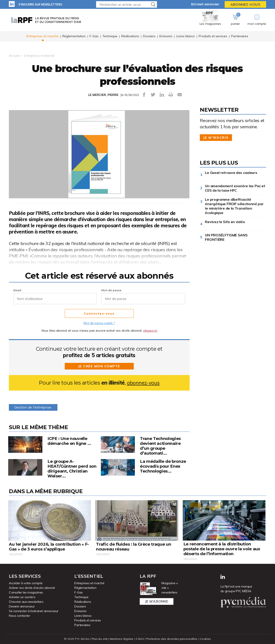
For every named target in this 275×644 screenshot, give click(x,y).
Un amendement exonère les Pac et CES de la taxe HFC (235, 188)
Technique (110, 36)
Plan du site (98, 639)
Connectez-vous (99, 314)
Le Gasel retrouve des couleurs (231, 173)
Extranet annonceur (205, 4)
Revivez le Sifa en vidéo (226, 222)
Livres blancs (186, 36)
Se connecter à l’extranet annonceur (34, 611)
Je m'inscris (216, 138)
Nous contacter (19, 615)
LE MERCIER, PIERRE (103, 95)
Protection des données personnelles (172, 639)
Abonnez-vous (245, 4)
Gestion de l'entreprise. (34, 407)
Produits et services (213, 36)
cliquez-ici (150, 331)
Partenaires (240, 36)
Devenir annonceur (22, 606)
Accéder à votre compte (26, 583)
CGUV (139, 639)
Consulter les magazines (26, 592)
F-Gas (94, 36)
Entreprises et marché (42, 36)
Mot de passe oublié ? (99, 323)
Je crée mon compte (99, 366)
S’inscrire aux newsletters (40, 4)
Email (17, 290)
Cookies (207, 639)
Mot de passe (111, 290)
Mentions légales (121, 639)
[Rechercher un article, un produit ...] (127, 4)
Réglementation (74, 36)
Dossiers (149, 36)
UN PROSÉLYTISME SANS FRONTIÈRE (226, 237)
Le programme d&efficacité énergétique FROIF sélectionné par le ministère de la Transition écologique (234, 206)
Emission (166, 36)
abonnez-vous (143, 383)
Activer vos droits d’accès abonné (32, 588)
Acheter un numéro (22, 597)
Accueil (14, 56)
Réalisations (130, 36)
